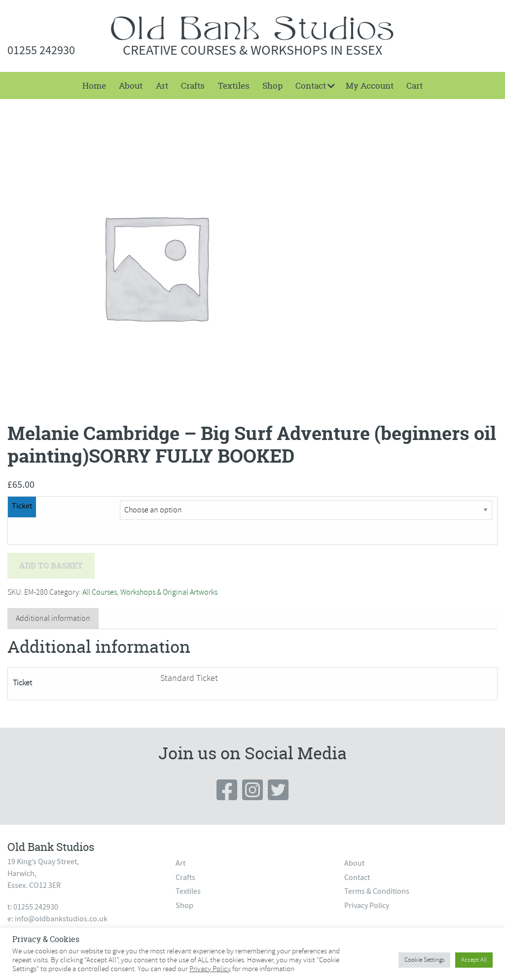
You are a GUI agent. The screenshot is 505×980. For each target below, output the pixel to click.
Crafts (193, 85)
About (131, 85)
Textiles (234, 85)
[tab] (53, 619)
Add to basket (51, 566)
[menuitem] (94, 85)
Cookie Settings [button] (424, 960)
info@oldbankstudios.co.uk (61, 919)
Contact (311, 85)
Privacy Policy (367, 906)
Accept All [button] (474, 960)
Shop (272, 85)
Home (94, 85)
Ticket (22, 506)
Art (162, 85)
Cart (415, 85)
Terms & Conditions (377, 891)
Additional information (53, 618)
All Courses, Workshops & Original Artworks (150, 592)
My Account (370, 85)
